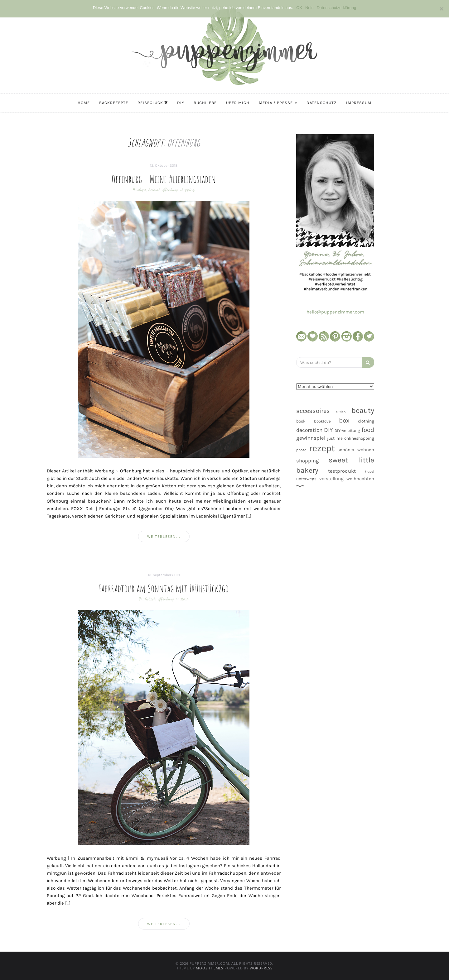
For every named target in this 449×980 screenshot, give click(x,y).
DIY (181, 103)
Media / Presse (278, 103)
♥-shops (140, 189)
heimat (154, 189)
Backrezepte (114, 103)
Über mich (238, 103)
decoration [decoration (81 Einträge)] (309, 430)
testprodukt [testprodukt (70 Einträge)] (342, 471)
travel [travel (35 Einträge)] (370, 472)
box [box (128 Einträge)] (344, 420)
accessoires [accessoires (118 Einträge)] (313, 411)
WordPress (261, 968)
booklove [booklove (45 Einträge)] (322, 421)
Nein (309, 8)
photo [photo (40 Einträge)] (301, 450)
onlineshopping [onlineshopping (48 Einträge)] (359, 438)
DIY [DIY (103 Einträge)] (328, 430)
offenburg (170, 189)
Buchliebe (205, 103)
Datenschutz (322, 103)
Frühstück (147, 599)
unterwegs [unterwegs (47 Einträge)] (306, 479)
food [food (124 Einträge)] (368, 430)
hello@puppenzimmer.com (335, 312)
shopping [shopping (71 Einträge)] (307, 461)
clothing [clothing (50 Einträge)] (366, 421)
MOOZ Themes (210, 968)
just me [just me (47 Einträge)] (335, 438)
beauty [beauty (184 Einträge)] (363, 410)
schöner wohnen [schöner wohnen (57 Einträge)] (356, 450)
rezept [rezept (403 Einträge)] (322, 448)
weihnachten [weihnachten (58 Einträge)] (360, 479)
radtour (182, 599)
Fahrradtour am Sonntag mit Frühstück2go (164, 588)
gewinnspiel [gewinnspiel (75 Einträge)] (311, 438)
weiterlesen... (164, 536)
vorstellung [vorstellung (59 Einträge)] (331, 479)
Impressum (359, 103)
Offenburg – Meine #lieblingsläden (164, 179)
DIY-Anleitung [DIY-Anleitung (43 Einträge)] (347, 430)
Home (84, 103)
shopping (187, 189)
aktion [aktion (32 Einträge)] (341, 412)
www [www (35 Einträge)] (300, 486)
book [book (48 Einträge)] (301, 421)
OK (299, 8)
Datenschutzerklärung (336, 8)
